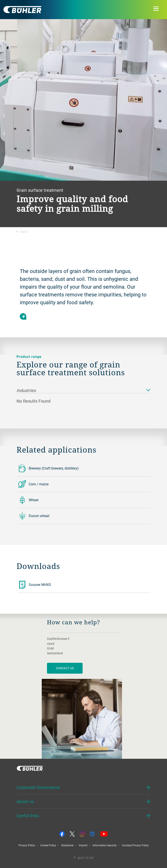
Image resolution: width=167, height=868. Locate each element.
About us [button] (25, 801)
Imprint (83, 845)
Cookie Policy (48, 845)
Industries (83, 391)
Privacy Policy (27, 845)
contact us (65, 668)
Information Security (105, 845)
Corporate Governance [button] (38, 787)
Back (22, 232)
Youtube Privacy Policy (135, 845)
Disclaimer (68, 845)
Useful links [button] (28, 816)
